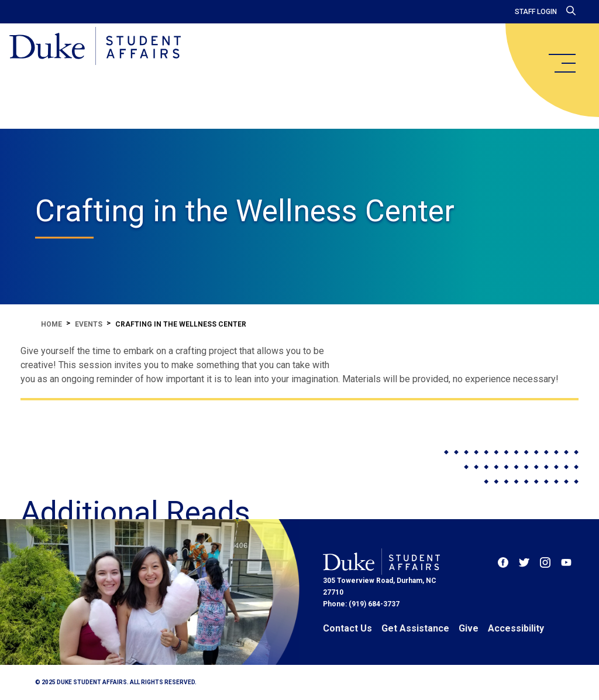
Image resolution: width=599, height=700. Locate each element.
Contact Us (347, 628)
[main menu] (562, 63)
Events (89, 324)
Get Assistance (415, 628)
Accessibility (516, 628)
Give (469, 628)
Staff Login (536, 12)
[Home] (95, 47)
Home (51, 324)
